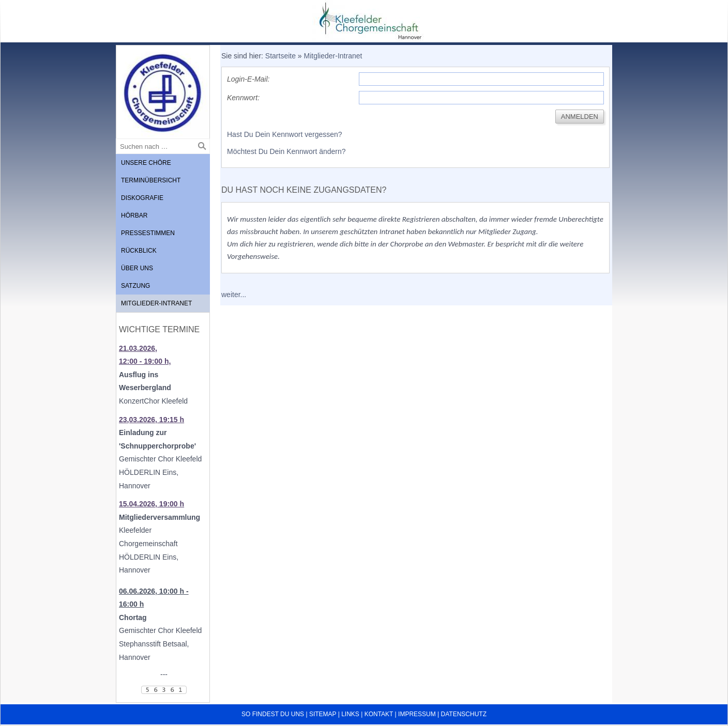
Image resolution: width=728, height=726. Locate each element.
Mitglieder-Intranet (156, 303)
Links (350, 714)
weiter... (234, 295)
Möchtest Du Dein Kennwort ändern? (286, 151)
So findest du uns (273, 714)
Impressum (417, 714)
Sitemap (323, 714)
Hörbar (134, 215)
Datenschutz (464, 714)
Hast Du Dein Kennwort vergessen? (285, 134)
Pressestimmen (148, 233)
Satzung (135, 286)
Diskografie (142, 198)
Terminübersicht (151, 180)
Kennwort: (243, 98)
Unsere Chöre (146, 163)
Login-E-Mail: (248, 79)
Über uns (137, 268)
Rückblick (139, 251)
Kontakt (379, 714)
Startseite (280, 56)
